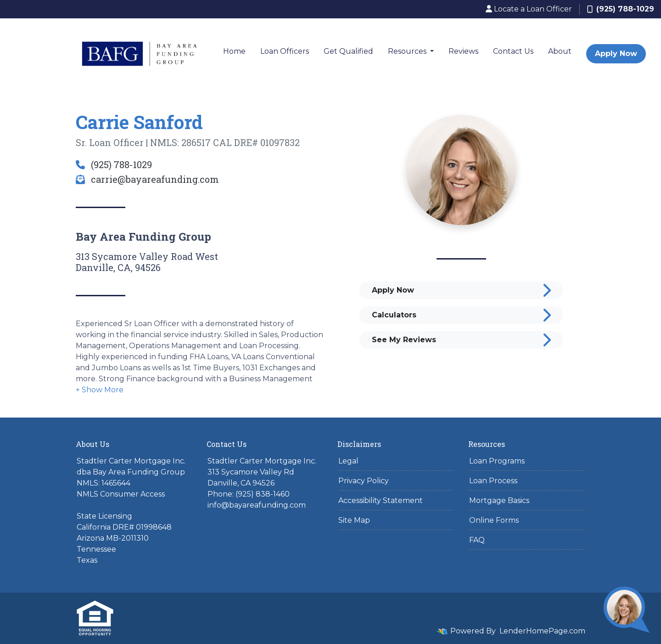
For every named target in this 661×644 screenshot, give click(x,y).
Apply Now (616, 54)
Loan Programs (497, 461)
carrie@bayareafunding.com (147, 179)
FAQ (477, 540)
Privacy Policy (364, 481)
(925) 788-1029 (621, 9)
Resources (408, 51)
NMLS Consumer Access (121, 494)
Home (234, 51)
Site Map (354, 520)
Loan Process (493, 481)
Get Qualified (348, 51)
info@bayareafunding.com (257, 505)
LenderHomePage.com (542, 631)
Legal (348, 461)
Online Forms (494, 520)
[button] (100, 390)
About (560, 51)
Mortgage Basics (499, 500)
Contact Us (513, 51)
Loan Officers (285, 51)
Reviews (463, 51)
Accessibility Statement (381, 500)
